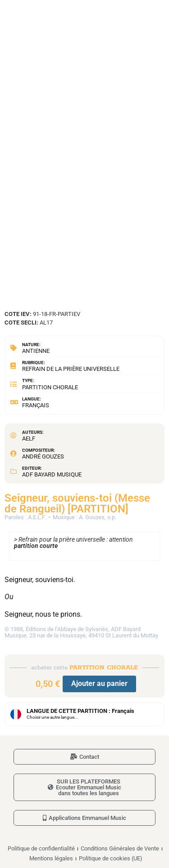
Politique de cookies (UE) (111, 858)
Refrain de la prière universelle (71, 369)
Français (36, 405)
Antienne (36, 351)
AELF (29, 438)
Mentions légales (51, 858)
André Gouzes (43, 456)
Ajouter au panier (99, 683)
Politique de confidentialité (41, 848)
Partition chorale (50, 387)
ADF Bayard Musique (52, 474)
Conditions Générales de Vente (120, 848)
